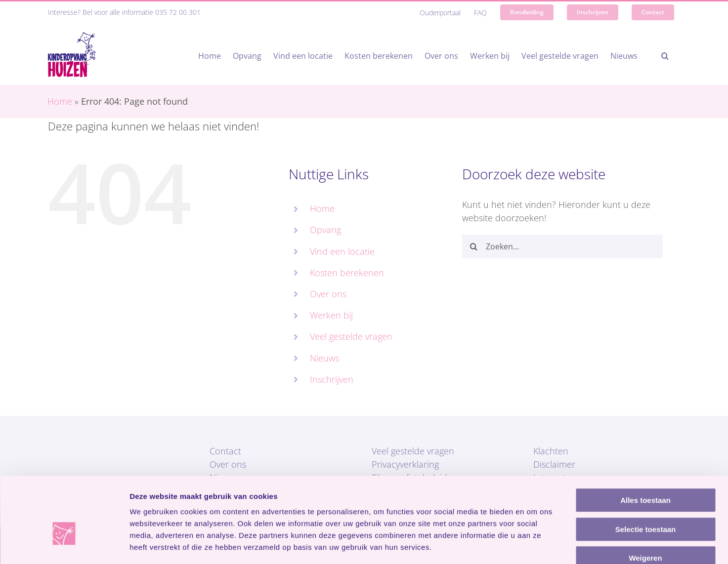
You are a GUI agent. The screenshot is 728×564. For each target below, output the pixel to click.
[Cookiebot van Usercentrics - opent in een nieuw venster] (64, 545)
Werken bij (331, 315)
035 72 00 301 (178, 12)
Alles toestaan (645, 443)
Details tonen (534, 544)
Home (60, 101)
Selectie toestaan (646, 472)
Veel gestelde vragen (351, 336)
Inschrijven (332, 379)
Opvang (325, 230)
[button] (665, 56)
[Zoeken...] (563, 246)
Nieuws (324, 358)
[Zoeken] (474, 246)
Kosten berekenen (347, 273)
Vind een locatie (342, 251)
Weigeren (645, 501)
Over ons (328, 294)
